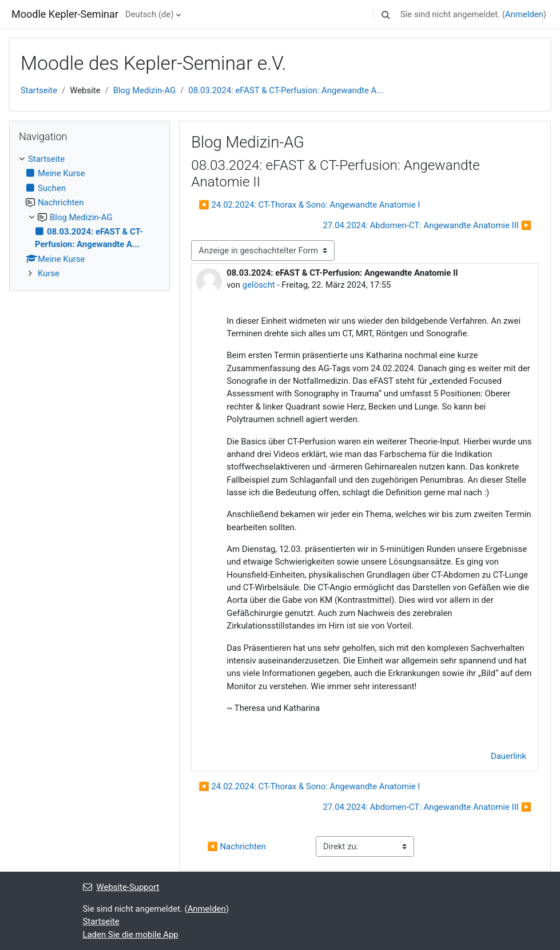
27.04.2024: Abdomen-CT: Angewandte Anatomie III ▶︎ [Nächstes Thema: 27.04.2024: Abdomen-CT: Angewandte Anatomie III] (427, 225)
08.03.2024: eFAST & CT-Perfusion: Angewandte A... (286, 90)
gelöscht (259, 285)
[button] (386, 14)
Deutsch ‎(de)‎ (150, 14)
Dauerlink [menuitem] (509, 756)
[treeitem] (90, 216)
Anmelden (524, 14)
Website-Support (121, 887)
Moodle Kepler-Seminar (65, 14)
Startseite (39, 90)
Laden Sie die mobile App (131, 935)
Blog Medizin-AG (144, 90)
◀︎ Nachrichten (237, 846)
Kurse (49, 273)
